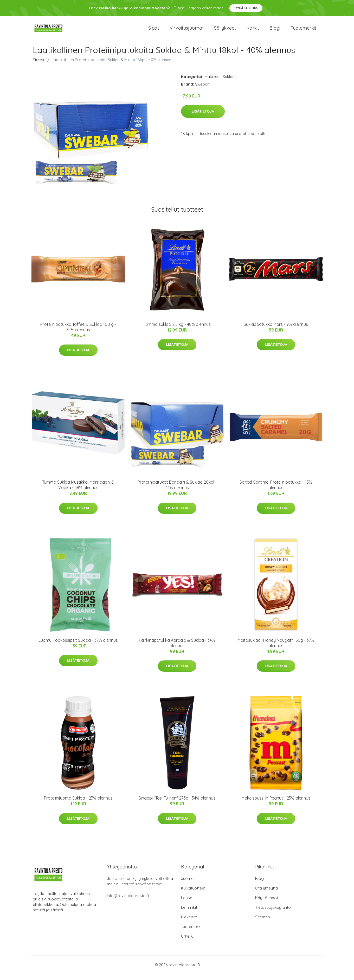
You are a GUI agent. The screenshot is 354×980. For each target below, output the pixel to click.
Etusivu (39, 66)
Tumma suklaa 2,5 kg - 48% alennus (177, 330)
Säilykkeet (225, 31)
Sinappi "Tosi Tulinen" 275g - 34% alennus (177, 804)
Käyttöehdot (267, 904)
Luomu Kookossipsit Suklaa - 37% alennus (78, 646)
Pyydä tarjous (246, 8)
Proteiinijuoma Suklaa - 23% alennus (78, 804)
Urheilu (187, 942)
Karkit (253, 31)
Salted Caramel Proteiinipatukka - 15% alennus (276, 491)
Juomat (188, 885)
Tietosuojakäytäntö (273, 914)
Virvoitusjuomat (187, 31)
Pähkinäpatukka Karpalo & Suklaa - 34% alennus (177, 649)
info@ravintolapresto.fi (128, 902)
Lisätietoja (203, 118)
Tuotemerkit (303, 31)
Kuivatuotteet (193, 894)
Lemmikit (189, 914)
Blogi (275, 31)
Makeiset (213, 83)
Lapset (187, 904)
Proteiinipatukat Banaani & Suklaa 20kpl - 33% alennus (177, 491)
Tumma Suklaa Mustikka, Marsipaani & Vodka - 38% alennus (78, 491)
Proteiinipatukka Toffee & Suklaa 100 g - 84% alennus (78, 333)
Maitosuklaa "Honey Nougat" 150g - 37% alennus (276, 649)
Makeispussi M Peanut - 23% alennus (276, 804)
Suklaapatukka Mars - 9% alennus (276, 330)
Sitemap (263, 923)
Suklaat (229, 83)
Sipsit (154, 31)
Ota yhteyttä (266, 894)
